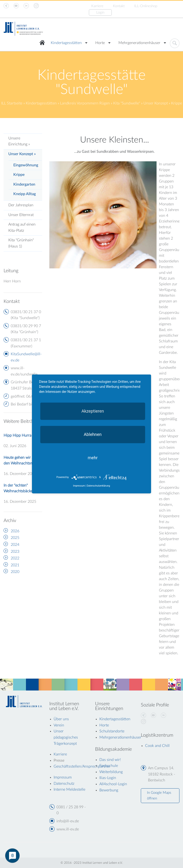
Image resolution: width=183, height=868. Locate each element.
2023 (15, 552)
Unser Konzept (156, 103)
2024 (15, 545)
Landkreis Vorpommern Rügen (85, 103)
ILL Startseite (12, 103)
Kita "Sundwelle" (127, 103)
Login (100, 12)
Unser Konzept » (22, 154)
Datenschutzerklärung (98, 486)
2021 (15, 565)
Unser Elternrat (21, 215)
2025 (15, 538)
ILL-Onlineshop (146, 6)
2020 (15, 572)
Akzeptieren (93, 411)
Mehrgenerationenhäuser (139, 43)
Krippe (19, 175)
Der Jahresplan (21, 205)
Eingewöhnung (26, 165)
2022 (15, 558)
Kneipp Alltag (25, 194)
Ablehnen (93, 434)
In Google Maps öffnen (159, 796)
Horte (100, 43)
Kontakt (119, 6)
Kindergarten (24, 184)
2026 (15, 531)
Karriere (97, 6)
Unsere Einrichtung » (19, 141)
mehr (93, 458)
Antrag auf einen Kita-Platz (22, 227)
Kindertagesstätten (66, 43)
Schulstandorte (112, 731)
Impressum (79, 486)
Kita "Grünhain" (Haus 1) (21, 243)
